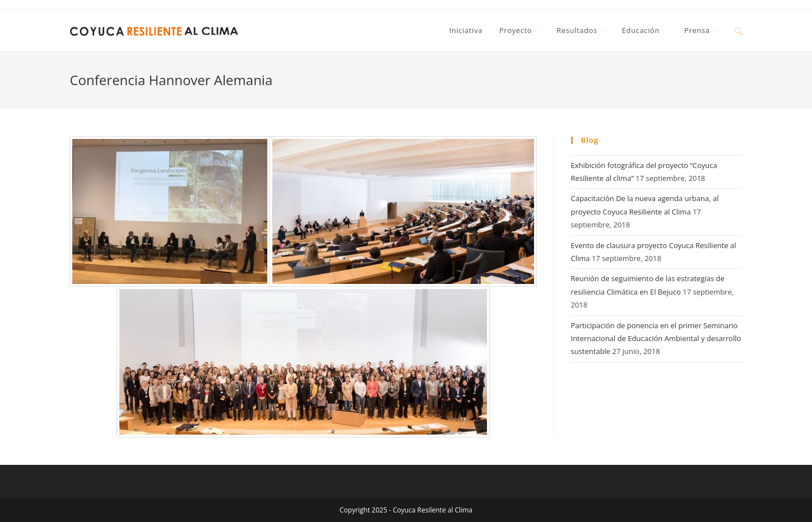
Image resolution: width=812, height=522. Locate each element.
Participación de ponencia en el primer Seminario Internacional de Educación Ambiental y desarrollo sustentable (656, 339)
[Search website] (739, 30)
